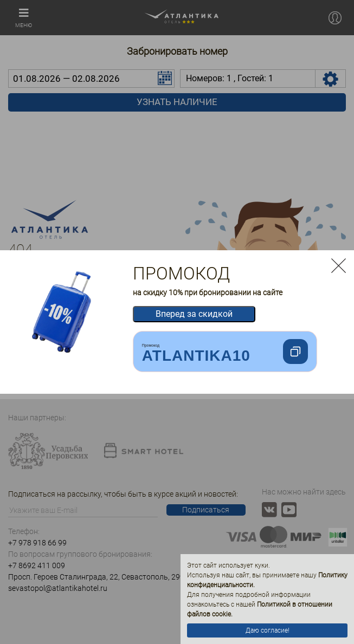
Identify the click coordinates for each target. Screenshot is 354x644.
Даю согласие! (268, 630)
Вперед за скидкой (194, 314)
